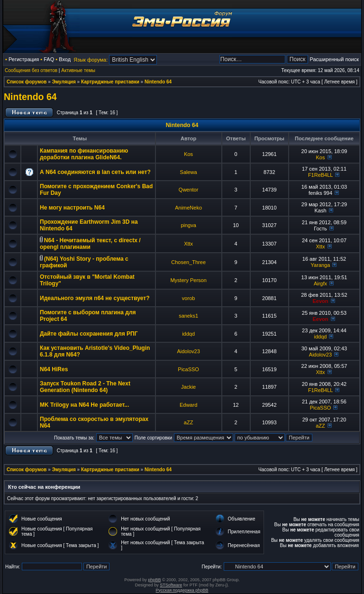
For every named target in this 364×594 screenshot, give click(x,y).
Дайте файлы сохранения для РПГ (89, 334)
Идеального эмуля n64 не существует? (95, 298)
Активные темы (78, 70)
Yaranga (321, 265)
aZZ (189, 422)
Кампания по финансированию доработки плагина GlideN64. (84, 154)
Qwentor (189, 190)
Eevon (320, 301)
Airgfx (320, 283)
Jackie (188, 387)
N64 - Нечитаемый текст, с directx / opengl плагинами (90, 244)
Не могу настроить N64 (72, 208)
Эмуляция (64, 82)
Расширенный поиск (334, 59)
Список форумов (27, 82)
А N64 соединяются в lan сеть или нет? (95, 172)
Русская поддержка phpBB (182, 590)
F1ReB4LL (320, 175)
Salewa (189, 172)
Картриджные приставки (110, 82)
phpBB (154, 580)
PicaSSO (188, 369)
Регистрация (24, 59)
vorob (189, 298)
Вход (65, 59)
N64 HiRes (54, 369)
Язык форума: (91, 60)
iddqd (188, 334)
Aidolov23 (188, 351)
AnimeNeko (188, 208)
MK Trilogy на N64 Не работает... (84, 405)
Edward (188, 405)
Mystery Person (188, 280)
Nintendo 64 (158, 82)
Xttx (188, 244)
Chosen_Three (188, 262)
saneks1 (188, 316)
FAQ (49, 59)
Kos (188, 154)
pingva (188, 225)
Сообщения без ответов (31, 70)
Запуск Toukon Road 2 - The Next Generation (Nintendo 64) (85, 387)
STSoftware (171, 585)
